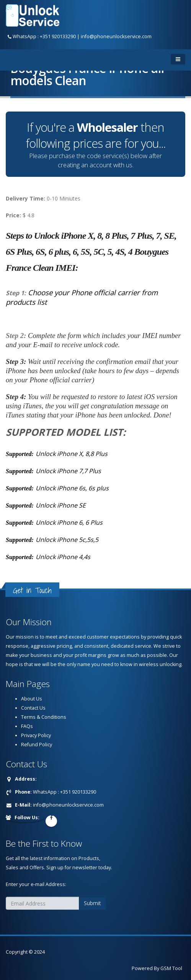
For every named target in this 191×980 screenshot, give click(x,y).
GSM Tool (171, 968)
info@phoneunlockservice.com (116, 36)
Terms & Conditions (44, 717)
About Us (32, 699)
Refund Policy (37, 745)
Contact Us (33, 708)
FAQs (27, 726)
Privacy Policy (36, 735)
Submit (92, 903)
